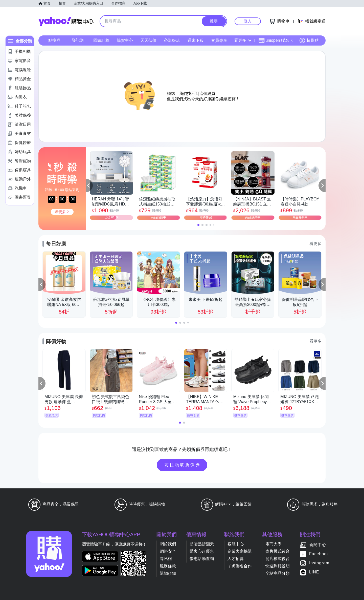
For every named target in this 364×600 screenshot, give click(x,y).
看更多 (243, 40)
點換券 (54, 40)
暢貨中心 (125, 40)
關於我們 (168, 544)
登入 (248, 21)
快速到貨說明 (278, 566)
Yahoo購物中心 (66, 21)
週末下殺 (196, 40)
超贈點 (309, 40)
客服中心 (236, 544)
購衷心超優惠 (202, 551)
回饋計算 (101, 40)
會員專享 (219, 40)
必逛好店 (172, 40)
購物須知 (168, 573)
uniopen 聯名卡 (276, 40)
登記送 (78, 40)
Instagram (319, 563)
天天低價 (148, 40)
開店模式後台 (278, 559)
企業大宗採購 (240, 551)
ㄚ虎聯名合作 (240, 566)
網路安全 (168, 551)
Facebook (319, 554)
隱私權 (166, 559)
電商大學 (274, 544)
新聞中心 (318, 545)
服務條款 (168, 566)
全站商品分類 (278, 573)
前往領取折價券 (183, 465)
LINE (314, 572)
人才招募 (236, 559)
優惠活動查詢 (202, 559)
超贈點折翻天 (202, 544)
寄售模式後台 (278, 551)
